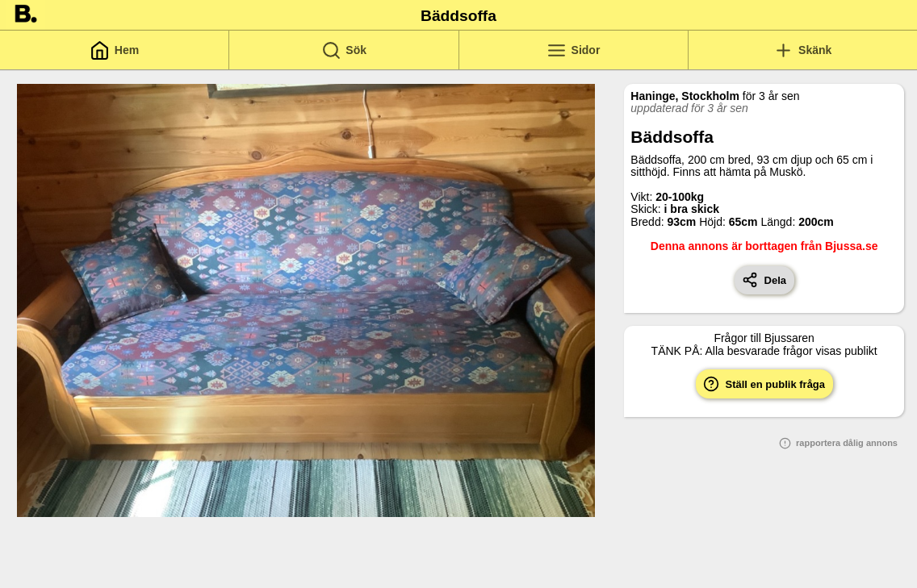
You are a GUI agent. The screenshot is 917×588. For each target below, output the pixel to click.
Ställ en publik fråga (764, 384)
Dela (764, 280)
